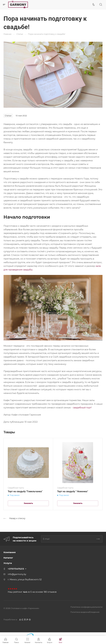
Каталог (8, 558)
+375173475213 (16, 569)
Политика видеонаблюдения (85, 612)
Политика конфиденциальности (86, 607)
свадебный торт (82, 408)
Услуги (8, 563)
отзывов (52, 592)
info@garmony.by (17, 574)
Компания (10, 552)
